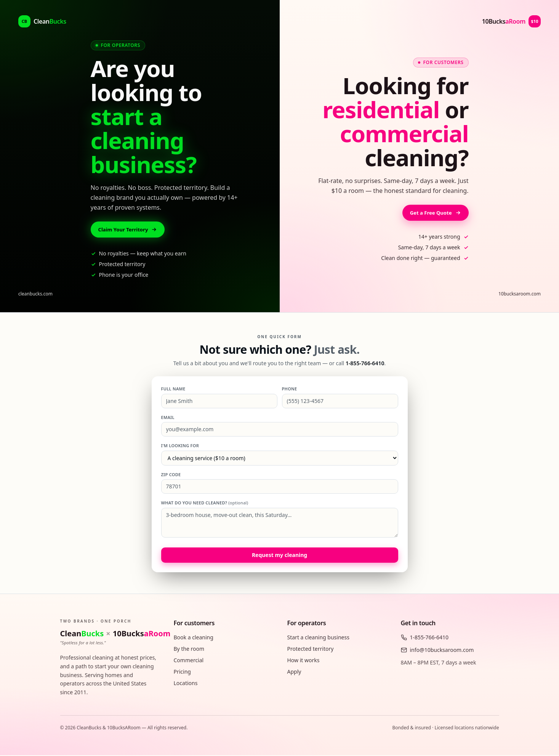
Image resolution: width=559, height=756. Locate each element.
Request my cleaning (279, 556)
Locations (186, 684)
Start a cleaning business (318, 638)
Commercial (189, 661)
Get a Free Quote (434, 213)
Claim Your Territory (130, 230)
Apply (294, 672)
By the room (189, 649)
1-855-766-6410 (425, 638)
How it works (304, 661)
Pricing (182, 672)
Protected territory (311, 649)
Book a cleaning (194, 638)
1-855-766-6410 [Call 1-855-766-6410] (365, 364)
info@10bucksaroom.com (437, 651)
